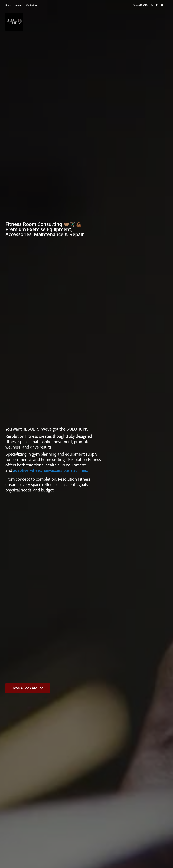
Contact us (31, 5)
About (19, 5)
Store (8, 5)
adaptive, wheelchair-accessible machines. (50, 470)
